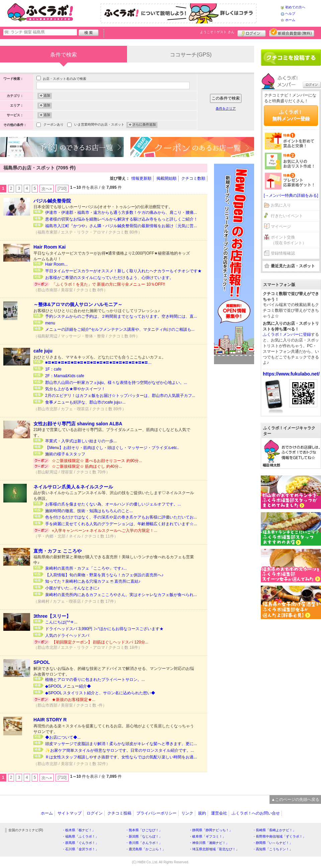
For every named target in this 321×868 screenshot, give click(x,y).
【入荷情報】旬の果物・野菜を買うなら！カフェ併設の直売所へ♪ (104, 575)
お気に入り (281, 205)
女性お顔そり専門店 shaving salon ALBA (78, 424)
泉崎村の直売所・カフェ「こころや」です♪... (86, 568)
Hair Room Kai (49, 247)
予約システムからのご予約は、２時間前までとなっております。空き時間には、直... (121, 316)
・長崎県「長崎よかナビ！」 (274, 830)
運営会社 (219, 813)
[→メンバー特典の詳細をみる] (291, 195)
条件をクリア (226, 108)
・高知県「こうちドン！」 (273, 849)
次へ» (47, 189)
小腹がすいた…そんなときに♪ (72, 588)
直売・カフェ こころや (58, 551)
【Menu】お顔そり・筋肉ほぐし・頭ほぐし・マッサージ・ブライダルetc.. (112, 448)
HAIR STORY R (50, 720)
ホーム (290, 20)
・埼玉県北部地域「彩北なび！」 (214, 849)
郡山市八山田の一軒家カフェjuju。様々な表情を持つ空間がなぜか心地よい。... (116, 383)
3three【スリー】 (52, 616)
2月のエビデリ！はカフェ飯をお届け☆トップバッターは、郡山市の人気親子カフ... (120, 396)
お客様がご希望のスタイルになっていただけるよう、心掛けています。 (109, 278)
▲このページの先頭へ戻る (295, 800)
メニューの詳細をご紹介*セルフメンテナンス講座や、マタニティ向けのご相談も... (120, 329)
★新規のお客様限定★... (74, 700)
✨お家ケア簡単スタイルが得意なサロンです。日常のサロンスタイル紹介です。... (120, 750)
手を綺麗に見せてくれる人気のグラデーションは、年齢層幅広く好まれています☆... (121, 524)
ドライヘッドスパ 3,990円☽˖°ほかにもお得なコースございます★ (104, 629)
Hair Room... (56, 264)
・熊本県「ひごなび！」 (144, 830)
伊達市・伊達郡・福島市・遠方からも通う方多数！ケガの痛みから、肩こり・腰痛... (121, 212)
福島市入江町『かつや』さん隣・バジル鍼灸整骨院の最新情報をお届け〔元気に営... (121, 226)
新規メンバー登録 (292, 32)
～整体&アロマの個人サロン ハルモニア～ (78, 304)
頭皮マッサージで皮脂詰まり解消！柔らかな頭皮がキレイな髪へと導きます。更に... (121, 744)
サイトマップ (70, 813)
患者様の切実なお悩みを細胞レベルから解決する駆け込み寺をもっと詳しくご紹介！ (121, 219)
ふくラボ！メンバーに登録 (287, 334)
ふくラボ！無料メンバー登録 (291, 115)
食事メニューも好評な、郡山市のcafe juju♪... (85, 402)
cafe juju (43, 351)
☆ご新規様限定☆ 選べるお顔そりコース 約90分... (97, 461)
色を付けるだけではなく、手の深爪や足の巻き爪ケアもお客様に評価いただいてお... (121, 517)
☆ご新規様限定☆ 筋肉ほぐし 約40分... (87, 466)
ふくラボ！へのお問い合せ (256, 813)
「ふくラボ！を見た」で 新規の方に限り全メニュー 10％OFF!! (109, 284)
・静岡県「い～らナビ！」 (273, 843)
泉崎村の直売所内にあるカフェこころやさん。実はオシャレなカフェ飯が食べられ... (121, 595)
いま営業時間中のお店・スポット (99, 125)
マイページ (281, 227)
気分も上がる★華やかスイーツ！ (75, 389)
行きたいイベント (287, 216)
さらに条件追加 (144, 125)
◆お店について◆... (63, 737)
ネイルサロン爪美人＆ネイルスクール (73, 487)
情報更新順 (141, 178)
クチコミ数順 (193, 178)
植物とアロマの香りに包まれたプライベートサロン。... (95, 680)
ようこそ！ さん (217, 32)
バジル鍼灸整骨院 (52, 201)
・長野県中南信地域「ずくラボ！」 (279, 836)
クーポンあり (53, 125)
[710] (62, 188)
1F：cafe (53, 369)
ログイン (252, 32)
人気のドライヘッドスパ (67, 635)
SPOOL (42, 662)
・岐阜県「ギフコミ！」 (207, 836)
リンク (187, 813)
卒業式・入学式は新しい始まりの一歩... (81, 441)
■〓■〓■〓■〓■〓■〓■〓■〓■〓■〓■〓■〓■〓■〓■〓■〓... (98, 363)
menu (50, 323)
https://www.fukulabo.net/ (291, 374)
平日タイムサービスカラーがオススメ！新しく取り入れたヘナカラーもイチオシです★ (123, 271)
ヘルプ (290, 14)
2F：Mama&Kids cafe (65, 376)
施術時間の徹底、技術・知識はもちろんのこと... (89, 511)
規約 (202, 813)
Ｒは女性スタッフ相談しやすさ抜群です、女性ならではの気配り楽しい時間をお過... (121, 757)
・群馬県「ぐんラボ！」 (80, 843)
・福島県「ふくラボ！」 (80, 836)
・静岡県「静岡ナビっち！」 (211, 830)
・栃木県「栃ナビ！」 (79, 830)
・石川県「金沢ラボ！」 (80, 849)
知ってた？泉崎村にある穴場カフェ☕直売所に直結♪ (93, 581)
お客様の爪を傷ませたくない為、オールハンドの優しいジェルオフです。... (113, 504)
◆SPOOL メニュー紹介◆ (68, 686)
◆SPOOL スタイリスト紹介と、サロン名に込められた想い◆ (100, 693)
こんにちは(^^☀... (61, 622)
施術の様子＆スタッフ (65, 454)
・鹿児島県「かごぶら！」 (145, 849)
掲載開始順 (167, 178)
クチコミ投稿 (119, 813)
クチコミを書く (291, 57)
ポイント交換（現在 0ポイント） (289, 240)
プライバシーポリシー (156, 813)
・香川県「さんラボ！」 (144, 843)
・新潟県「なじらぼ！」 (144, 836)
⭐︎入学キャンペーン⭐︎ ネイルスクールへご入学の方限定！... (104, 531)
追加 (47, 96)
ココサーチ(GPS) (191, 55)
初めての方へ (295, 7)
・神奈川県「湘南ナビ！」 (209, 843)
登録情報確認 (283, 253)
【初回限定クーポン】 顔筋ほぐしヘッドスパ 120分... (100, 642)
